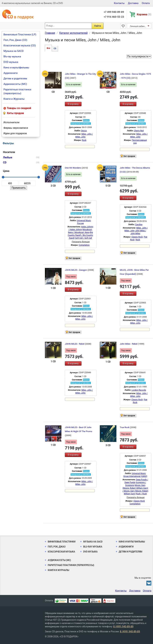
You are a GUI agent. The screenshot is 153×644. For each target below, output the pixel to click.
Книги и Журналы (14, 99)
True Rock (125, 427)
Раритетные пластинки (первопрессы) (17, 91)
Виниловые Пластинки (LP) (20, 35)
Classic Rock (137, 237)
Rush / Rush (141, 494)
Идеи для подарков (15, 133)
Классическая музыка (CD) (20, 46)
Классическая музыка (61, 552)
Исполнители (11, 122)
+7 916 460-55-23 (114, 17)
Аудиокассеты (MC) (15, 84)
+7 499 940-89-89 (114, 12)
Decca (84, 131)
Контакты (119, 3)
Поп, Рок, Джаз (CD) (15, 40)
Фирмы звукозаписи (16, 128)
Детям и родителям (15, 79)
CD (55, 49)
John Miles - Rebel (129, 344)
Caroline (139, 225)
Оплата (146, 3)
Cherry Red (139, 131)
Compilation (84, 245)
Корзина (144, 14)
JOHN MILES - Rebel (75, 344)
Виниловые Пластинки (62, 542)
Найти (98, 26)
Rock (84, 140)
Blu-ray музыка (12, 57)
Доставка (133, 3)
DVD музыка (11, 62)
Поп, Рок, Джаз (57, 547)
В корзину (73, 104)
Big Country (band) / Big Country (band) (80, 235)
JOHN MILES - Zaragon (76, 270)
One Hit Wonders (73, 168)
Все (48, 48)
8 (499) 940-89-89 (123, 626)
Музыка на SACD (14, 51)
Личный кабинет (138, 26)
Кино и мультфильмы (16, 68)
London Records (139, 390)
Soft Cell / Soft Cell (84, 238)
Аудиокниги (11, 73)
